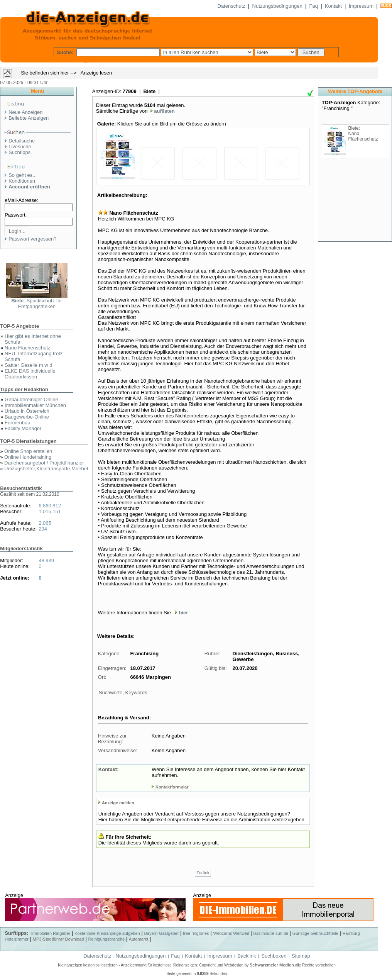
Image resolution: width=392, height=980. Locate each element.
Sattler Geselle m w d (29, 365)
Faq (314, 6)
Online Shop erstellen (28, 451)
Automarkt (139, 939)
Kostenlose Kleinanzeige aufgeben (107, 933)
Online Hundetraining (28, 457)
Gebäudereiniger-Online (31, 399)
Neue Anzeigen (25, 112)
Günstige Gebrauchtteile (315, 933)
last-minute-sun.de (271, 933)
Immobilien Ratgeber (51, 933)
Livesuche (20, 147)
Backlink (247, 956)
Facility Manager (23, 428)
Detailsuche (22, 141)
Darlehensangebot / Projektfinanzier (44, 463)
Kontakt (333, 6)
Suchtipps (19, 152)
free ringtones (196, 933)
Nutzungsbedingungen (277, 6)
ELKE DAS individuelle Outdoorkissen (30, 374)
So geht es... (23, 175)
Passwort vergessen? (32, 239)
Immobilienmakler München (35, 405)
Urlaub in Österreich (27, 411)
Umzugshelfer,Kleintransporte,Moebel (46, 469)
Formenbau (17, 423)
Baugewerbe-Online (27, 417)
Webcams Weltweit (231, 933)
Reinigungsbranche (106, 939)
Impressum (361, 6)
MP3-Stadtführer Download (58, 939)
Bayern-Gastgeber (162, 933)
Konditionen (22, 181)
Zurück (203, 873)
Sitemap (301, 956)
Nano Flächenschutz (28, 348)
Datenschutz (231, 6)
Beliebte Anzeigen (29, 118)
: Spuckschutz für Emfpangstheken (37, 303)
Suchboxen (274, 956)
